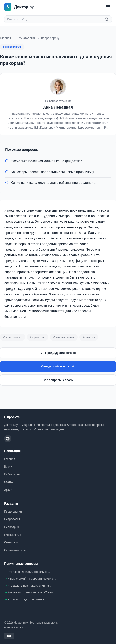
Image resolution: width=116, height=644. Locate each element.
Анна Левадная (58, 107)
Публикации (12, 474)
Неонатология (26, 38)
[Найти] (107, 19)
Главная (5, 38)
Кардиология (13, 511)
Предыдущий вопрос (58, 353)
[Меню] (108, 7)
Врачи (8, 467)
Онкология (11, 542)
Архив (8, 490)
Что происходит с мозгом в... (27, 599)
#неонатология (13, 337)
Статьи (9, 482)
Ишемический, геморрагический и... (32, 579)
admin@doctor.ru (15, 627)
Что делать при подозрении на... (29, 586)
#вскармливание (64, 337)
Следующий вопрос (58, 366)
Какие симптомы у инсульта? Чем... (31, 592)
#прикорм (89, 337)
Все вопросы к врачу (58, 380)
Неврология (12, 519)
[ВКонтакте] (8, 439)
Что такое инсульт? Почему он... (29, 572)
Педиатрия (11, 527)
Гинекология (13, 535)
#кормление (38, 337)
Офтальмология (15, 550)
